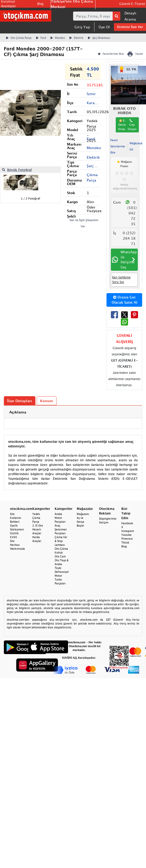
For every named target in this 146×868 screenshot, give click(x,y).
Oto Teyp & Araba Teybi (62, 564)
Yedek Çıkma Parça (36, 518)
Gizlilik (14, 533)
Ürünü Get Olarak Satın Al (124, 300)
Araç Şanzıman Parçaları (61, 529)
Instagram (128, 531)
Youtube (126, 535)
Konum (47, 401)
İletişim (104, 522)
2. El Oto (38, 526)
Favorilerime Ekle (111, 54)
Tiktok (125, 542)
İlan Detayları (20, 401)
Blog (40, 4)
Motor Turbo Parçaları (60, 580)
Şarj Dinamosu (99, 38)
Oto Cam (60, 556)
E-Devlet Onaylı (122, 125)
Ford (41, 38)
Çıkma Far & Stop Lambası (61, 541)
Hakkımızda (17, 549)
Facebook (127, 523)
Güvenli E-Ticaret (132, 4)
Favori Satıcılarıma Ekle (118, 146)
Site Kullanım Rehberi (16, 518)
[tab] (73, 412)
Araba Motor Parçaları (60, 518)
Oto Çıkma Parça (19, 38)
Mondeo (58, 38)
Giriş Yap (82, 27)
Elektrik (76, 38)
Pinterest (127, 539)
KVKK (14, 537)
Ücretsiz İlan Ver (130, 27)
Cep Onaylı (132, 125)
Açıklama (18, 412)
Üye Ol (104, 27)
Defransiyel (62, 572)
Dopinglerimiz (108, 519)
